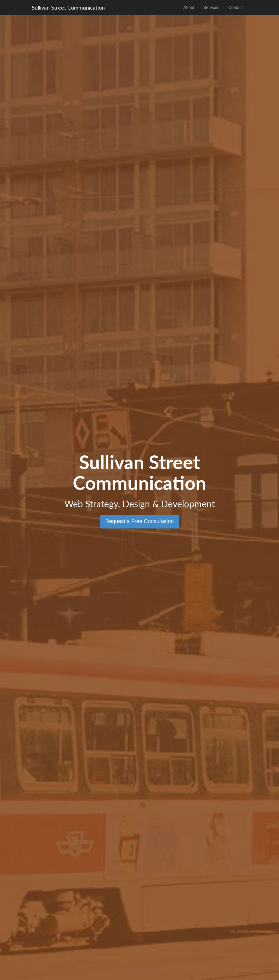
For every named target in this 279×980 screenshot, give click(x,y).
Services (211, 7)
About (189, 7)
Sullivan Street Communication (68, 7)
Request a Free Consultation (139, 521)
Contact (236, 7)
